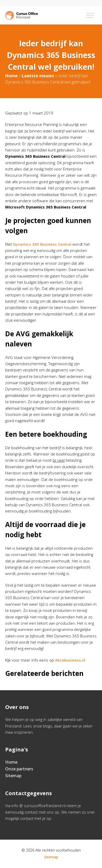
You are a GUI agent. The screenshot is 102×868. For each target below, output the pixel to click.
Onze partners (19, 769)
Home (11, 76)
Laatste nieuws (38, 76)
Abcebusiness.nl (70, 660)
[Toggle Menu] (90, 15)
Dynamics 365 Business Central (42, 244)
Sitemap (13, 776)
